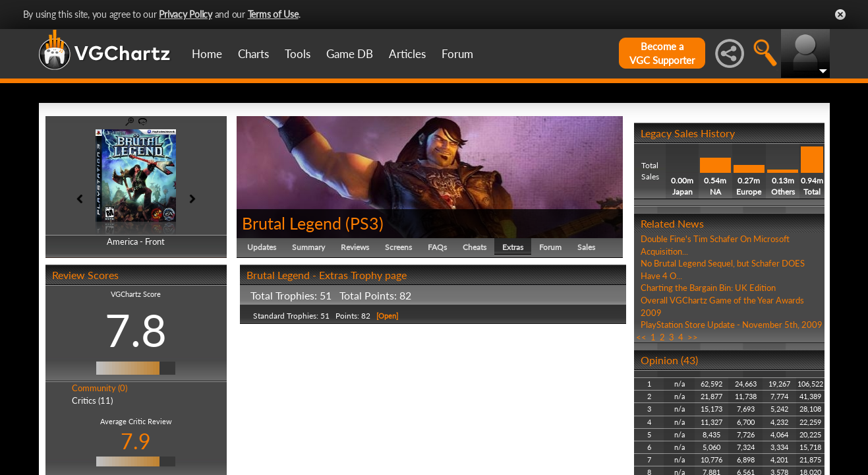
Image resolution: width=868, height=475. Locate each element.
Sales (586, 247)
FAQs (437, 247)
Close (840, 15)
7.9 (136, 441)
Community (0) (100, 388)
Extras (513, 247)
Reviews (355, 247)
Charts (253, 54)
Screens (398, 247)
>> (693, 337)
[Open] (386, 316)
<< (641, 337)
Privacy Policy (186, 14)
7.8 (136, 330)
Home (207, 54)
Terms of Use (273, 14)
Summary (308, 247)
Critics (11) (92, 400)
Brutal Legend (292, 223)
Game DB (350, 54)
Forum (457, 54)
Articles (407, 54)
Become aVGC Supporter (662, 53)
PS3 (364, 223)
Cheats (475, 247)
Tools (298, 54)
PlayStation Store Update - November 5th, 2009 (732, 325)
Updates (262, 247)
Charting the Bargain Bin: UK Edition (708, 288)
